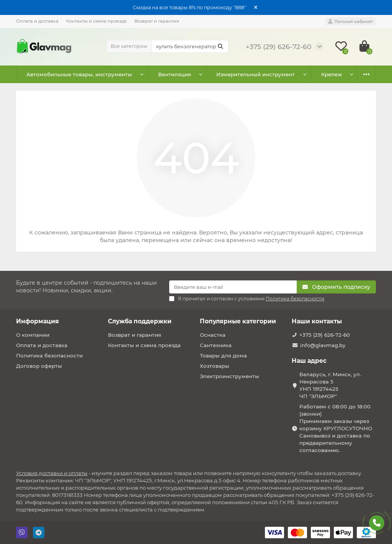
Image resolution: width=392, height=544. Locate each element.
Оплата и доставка (37, 21)
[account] (351, 21)
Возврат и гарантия (157, 21)
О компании (33, 335)
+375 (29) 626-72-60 (325, 335)
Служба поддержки (140, 321)
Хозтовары (215, 366)
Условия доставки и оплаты (52, 473)
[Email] (233, 287)
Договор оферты (39, 366)
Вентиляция (175, 74)
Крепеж (332, 74)
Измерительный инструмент (256, 74)
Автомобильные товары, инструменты (79, 74)
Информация (38, 321)
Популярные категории (238, 321)
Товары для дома (223, 356)
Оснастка (213, 335)
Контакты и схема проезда (96, 21)
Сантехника (216, 345)
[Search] (190, 46)
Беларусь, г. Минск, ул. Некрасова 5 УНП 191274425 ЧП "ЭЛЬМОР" (330, 385)
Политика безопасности (49, 356)
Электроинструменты (229, 376)
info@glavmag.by (323, 345)
